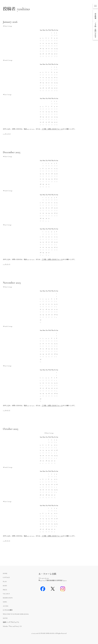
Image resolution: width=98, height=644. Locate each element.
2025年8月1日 (7, 411)
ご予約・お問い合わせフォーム (52, 129)
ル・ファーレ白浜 (47, 574)
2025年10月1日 (7, 134)
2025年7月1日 (6, 541)
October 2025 (11, 429)
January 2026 (10, 22)
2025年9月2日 (7, 265)
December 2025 (12, 152)
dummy (95, 15)
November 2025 (12, 283)
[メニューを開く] (95, 6)
